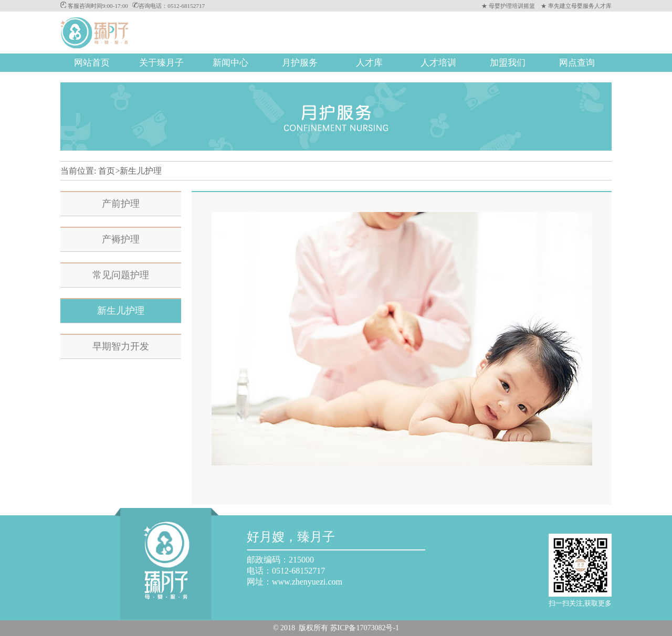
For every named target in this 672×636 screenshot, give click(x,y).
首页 (107, 171)
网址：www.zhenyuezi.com (295, 582)
